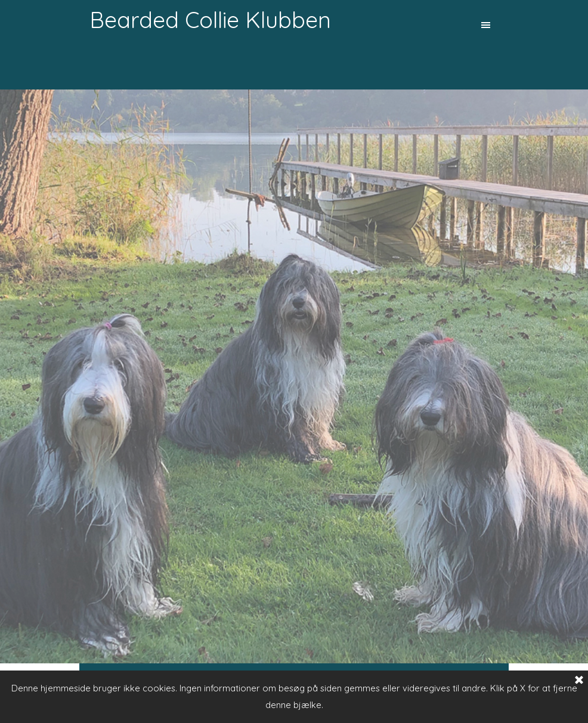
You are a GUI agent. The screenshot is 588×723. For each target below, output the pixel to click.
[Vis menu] (486, 25)
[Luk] (579, 681)
